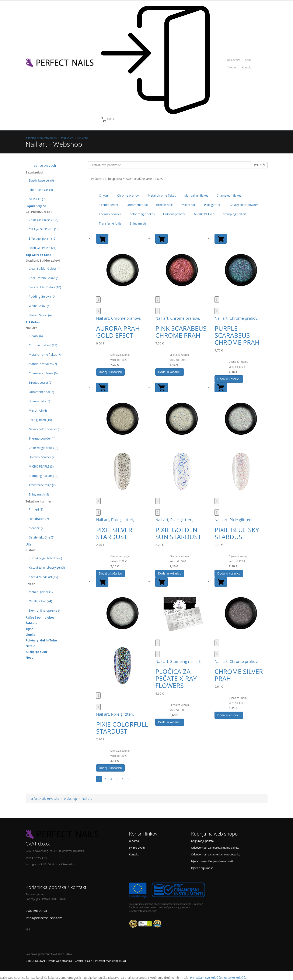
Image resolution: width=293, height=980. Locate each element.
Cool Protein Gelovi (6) (44, 278)
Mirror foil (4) (38, 410)
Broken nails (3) (40, 401)
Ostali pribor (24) (40, 601)
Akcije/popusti (36, 652)
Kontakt (247, 67)
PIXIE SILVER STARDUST (114, 533)
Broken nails (165, 205)
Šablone (32, 623)
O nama (232, 67)
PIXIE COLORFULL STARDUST (122, 728)
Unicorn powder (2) (42, 457)
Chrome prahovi (128, 195)
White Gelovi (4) (40, 306)
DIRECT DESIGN (35, 961)
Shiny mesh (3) (39, 494)
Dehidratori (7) (39, 519)
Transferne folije (110, 223)
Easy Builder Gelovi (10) (45, 287)
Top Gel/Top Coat (38, 255)
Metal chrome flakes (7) (45, 355)
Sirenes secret (109, 205)
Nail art (83, 137)
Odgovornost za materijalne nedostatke (216, 854)
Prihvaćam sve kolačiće (206, 978)
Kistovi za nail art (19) (43, 577)
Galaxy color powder (244, 205)
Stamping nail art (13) (44, 476)
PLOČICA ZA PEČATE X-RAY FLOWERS (176, 678)
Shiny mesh (138, 223)
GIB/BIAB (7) (37, 199)
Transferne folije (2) (42, 485)
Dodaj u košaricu (110, 372)
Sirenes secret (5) (41, 382)
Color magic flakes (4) (44, 448)
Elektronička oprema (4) (45, 610)
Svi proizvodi (41, 165)
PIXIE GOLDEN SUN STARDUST (178, 533)
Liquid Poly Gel (37, 206)
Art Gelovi (33, 322)
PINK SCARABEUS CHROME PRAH (181, 332)
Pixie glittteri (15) (40, 420)
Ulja (29, 544)
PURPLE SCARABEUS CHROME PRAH (237, 335)
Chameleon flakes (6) (43, 373)
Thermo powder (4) (42, 438)
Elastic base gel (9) (41, 180)
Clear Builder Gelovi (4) (45, 269)
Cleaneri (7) (37, 528)
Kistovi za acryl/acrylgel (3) (47, 567)
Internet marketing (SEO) (110, 961)
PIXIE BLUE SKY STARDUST (237, 533)
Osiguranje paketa (203, 841)
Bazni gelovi (34, 172)
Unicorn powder (174, 214)
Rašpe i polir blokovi (41, 617)
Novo (30, 657)
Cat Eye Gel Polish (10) (44, 229)
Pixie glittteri (213, 205)
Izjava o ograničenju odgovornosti (212, 861)
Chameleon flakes (229, 195)
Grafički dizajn (83, 961)
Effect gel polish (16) (43, 238)
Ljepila (31, 635)
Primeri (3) (36, 509)
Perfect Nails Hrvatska (41, 137)
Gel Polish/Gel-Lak (39, 212)
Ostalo (31, 646)
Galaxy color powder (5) (45, 429)
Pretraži (259, 165)
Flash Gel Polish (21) (43, 248)
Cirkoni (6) (36, 336)
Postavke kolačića (234, 978)
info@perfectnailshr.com (44, 918)
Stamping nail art (235, 214)
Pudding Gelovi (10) (42, 296)
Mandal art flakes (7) (43, 364)
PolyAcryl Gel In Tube (41, 640)
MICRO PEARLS (204, 214)
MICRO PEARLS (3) (41, 466)
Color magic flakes (142, 214)
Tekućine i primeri (39, 501)
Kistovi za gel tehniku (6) (45, 558)
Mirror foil (189, 205)
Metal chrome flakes (162, 195)
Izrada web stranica (60, 961)
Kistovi (31, 550)
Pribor (30, 584)
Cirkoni (104, 195)
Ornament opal (137, 205)
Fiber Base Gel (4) (41, 190)
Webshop (67, 137)
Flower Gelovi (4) (40, 315)
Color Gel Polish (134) (44, 220)
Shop (248, 60)
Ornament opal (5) (41, 392)
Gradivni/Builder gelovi (43, 260)
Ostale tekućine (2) (42, 537)
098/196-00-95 (36, 911)
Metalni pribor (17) (42, 592)
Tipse (29, 629)
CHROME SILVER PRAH (239, 675)
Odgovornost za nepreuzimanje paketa (215, 848)
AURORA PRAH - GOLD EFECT (120, 332)
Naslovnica (234, 60)
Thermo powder (110, 214)
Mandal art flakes (196, 195)
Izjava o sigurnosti (202, 868)
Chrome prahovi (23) (43, 345)
